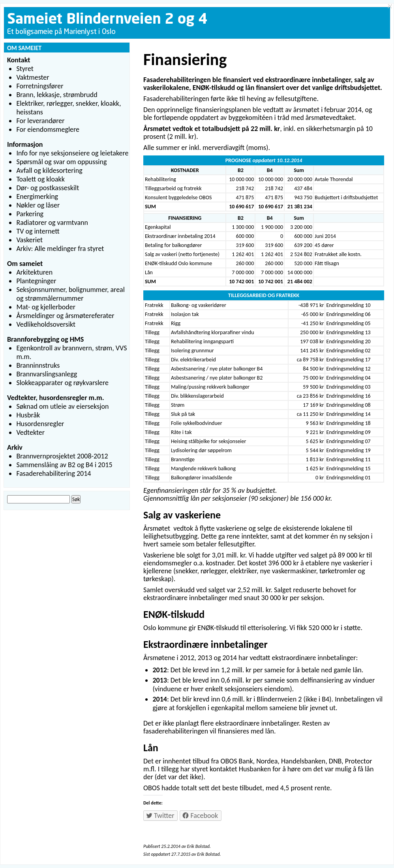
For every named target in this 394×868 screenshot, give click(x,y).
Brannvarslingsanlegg (47, 374)
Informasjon (25, 144)
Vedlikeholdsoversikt (46, 324)
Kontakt (19, 60)
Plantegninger (36, 281)
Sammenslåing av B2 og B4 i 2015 (64, 465)
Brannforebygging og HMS (45, 339)
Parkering (30, 214)
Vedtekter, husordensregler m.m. (56, 398)
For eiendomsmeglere (48, 129)
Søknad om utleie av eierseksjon (62, 406)
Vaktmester (33, 77)
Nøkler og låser (38, 205)
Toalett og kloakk (40, 179)
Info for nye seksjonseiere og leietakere (72, 153)
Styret (25, 69)
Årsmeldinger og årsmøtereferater (65, 316)
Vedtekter (30, 432)
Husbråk (28, 415)
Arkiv (15, 447)
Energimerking (37, 196)
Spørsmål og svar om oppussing (61, 162)
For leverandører (40, 121)
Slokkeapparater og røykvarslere (62, 383)
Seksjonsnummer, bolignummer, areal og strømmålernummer (70, 294)
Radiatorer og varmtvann (52, 223)
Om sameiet (25, 264)
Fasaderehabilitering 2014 (53, 473)
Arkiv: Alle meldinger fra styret (60, 249)
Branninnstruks (38, 365)
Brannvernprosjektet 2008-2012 (62, 456)
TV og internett (38, 231)
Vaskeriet (29, 240)
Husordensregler (40, 424)
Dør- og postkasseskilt (48, 188)
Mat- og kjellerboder (46, 307)
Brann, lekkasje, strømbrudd (57, 95)
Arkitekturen (34, 272)
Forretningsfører (40, 86)
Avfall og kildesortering (49, 170)
